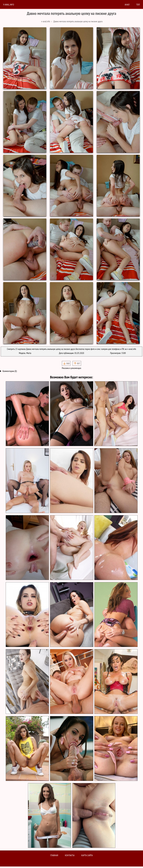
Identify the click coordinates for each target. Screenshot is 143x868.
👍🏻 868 (66, 363)
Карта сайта (87, 855)
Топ (138, 5)
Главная (54, 855)
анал (127, 5)
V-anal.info (9, 5)
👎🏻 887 (77, 363)
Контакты (70, 855)
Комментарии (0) (10, 371)
